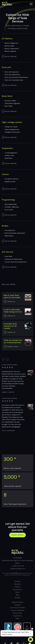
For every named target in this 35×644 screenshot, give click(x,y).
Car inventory (18, 590)
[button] (7, 359)
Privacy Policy (18, 613)
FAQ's (18, 619)
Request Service (18, 602)
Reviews (18, 598)
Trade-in (17, 587)
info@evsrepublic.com (17, 569)
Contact (18, 605)
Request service (18, 535)
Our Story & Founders (17, 608)
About (17, 592)
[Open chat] (31, 640)
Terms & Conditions (17, 610)
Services (17, 581)
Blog (17, 595)
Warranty (17, 584)
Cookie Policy (18, 616)
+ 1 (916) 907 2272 (17, 566)
